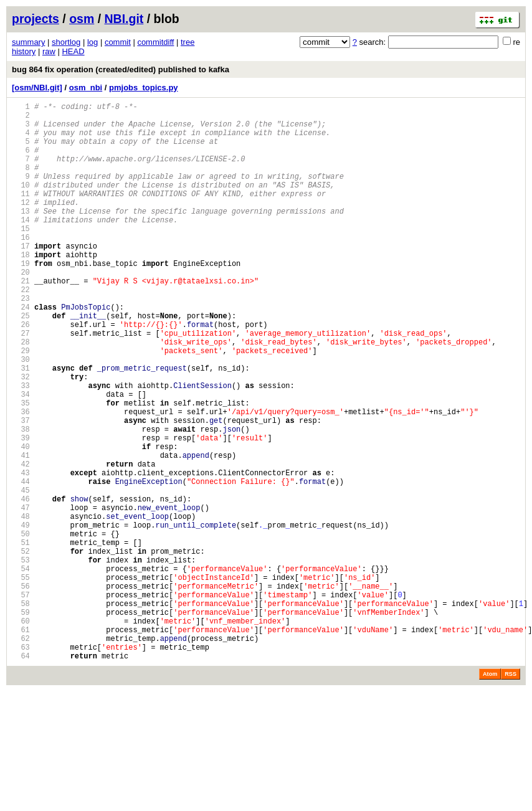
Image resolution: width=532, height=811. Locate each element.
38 (21, 500)
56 (21, 690)
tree (188, 42)
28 (21, 394)
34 (21, 458)
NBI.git (124, 19)
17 (21, 277)
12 (21, 225)
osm (82, 19)
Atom (490, 794)
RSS (511, 794)
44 (21, 563)
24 (21, 352)
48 (21, 606)
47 (21, 595)
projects (36, 19)
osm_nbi (86, 88)
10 (21, 203)
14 (21, 246)
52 (21, 648)
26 (21, 373)
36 (21, 479)
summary (28, 42)
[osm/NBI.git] (37, 88)
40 (21, 521)
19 (21, 299)
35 (21, 468)
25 (21, 362)
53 (21, 659)
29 (21, 405)
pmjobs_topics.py (144, 88)
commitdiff (155, 42)
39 (21, 510)
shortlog (66, 42)
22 (21, 330)
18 (21, 288)
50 (21, 627)
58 (21, 712)
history (24, 51)
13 (21, 235)
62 (21, 754)
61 (21, 743)
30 (21, 415)
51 (21, 638)
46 (21, 585)
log (93, 42)
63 (21, 765)
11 (21, 214)
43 (21, 553)
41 (21, 532)
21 (21, 320)
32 (21, 436)
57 (21, 701)
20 (21, 309)
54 (21, 669)
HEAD (73, 51)
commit (118, 42)
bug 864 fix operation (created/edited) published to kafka (121, 69)
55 (21, 680)
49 (21, 616)
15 (21, 256)
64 (21, 775)
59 (21, 722)
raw (49, 51)
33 (21, 447)
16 (21, 267)
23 (21, 341)
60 (21, 733)
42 (21, 542)
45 (21, 574)
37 (21, 489)
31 (21, 426)
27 (21, 383)
